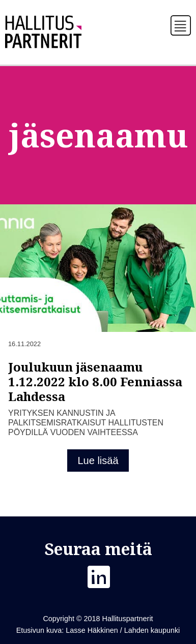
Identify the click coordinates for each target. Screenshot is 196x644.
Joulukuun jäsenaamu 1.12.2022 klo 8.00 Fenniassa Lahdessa (95, 381)
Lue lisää (98, 461)
